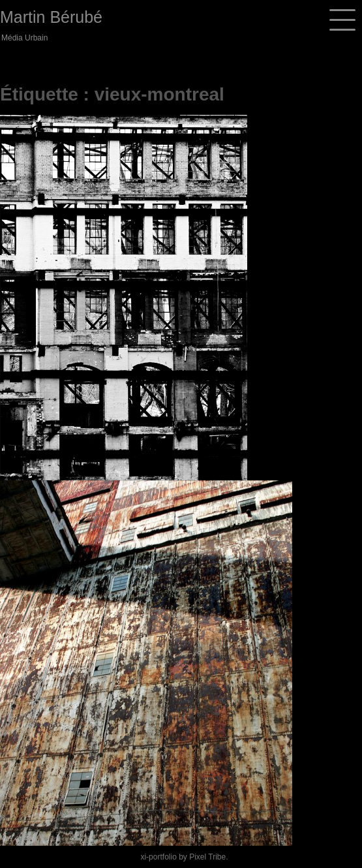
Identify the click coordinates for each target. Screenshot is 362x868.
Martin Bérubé (51, 17)
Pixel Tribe (207, 857)
